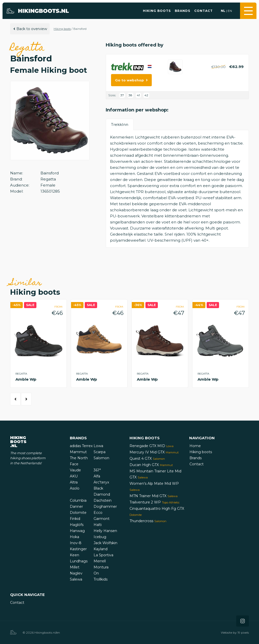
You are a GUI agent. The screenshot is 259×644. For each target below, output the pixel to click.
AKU (74, 476)
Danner (76, 507)
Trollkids (101, 579)
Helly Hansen (105, 531)
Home (195, 446)
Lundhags (79, 561)
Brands (182, 11)
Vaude (75, 470)
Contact (203, 11)
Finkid (75, 519)
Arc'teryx (101, 482)
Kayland (101, 549)
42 (146, 95)
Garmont (102, 519)
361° (97, 470)
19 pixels (243, 632)
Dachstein (103, 500)
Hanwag (77, 531)
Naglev (76, 573)
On (96, 573)
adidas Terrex (81, 446)
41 (138, 95)
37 (122, 95)
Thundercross (148, 521)
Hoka (74, 537)
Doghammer (105, 507)
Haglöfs (77, 525)
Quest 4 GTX (147, 458)
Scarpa (100, 452)
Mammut (78, 452)
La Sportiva (103, 555)
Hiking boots (157, 11)
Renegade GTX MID (152, 446)
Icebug (100, 537)
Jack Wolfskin (105, 543)
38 (130, 95)
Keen (74, 555)
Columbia (78, 500)
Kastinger (78, 549)
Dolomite (78, 513)
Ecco (98, 513)
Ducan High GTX (151, 465)
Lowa (98, 446)
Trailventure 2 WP (155, 502)
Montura (101, 567)
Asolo (75, 488)
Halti (98, 525)
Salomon (101, 458)
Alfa (97, 476)
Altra (74, 482)
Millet (75, 567)
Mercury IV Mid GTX (154, 452)
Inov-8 (76, 543)
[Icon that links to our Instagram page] (243, 621)
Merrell (100, 561)
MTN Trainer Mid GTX (154, 496)
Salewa (76, 579)
